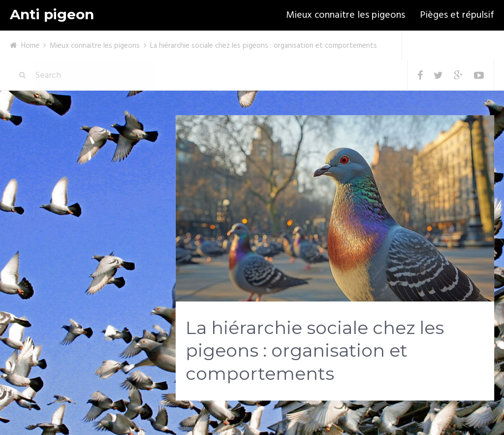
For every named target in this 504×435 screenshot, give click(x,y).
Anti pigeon (52, 15)
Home (30, 46)
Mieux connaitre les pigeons (346, 15)
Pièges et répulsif (457, 15)
